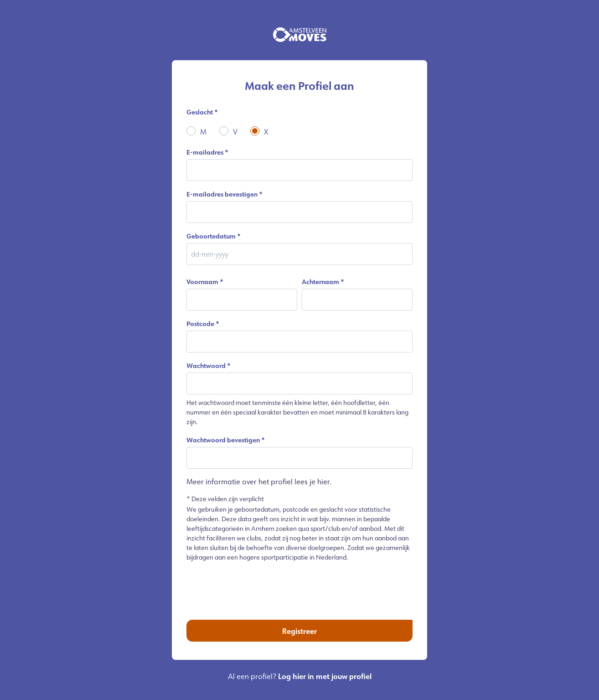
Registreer (299, 631)
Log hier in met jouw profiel (325, 676)
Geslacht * (202, 112)
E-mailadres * (207, 152)
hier (323, 482)
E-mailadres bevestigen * (225, 194)
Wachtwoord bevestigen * (226, 440)
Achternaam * (323, 282)
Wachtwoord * (209, 366)
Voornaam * (205, 282)
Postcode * (203, 324)
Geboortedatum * (214, 236)
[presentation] (299, 587)
